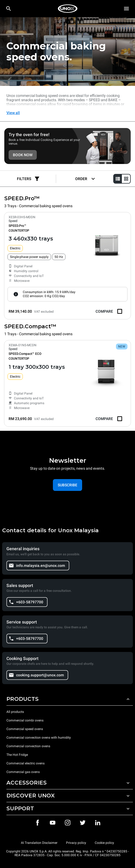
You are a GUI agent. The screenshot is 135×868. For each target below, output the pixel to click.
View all (13, 113)
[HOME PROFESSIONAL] (68, 9)
